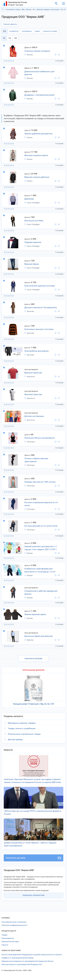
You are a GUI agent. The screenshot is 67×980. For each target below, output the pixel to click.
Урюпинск (30, 377)
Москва (29, 10)
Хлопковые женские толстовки (39, 329)
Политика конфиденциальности (14, 925)
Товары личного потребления (22, 728)
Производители (8, 938)
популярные (27, 31)
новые (37, 31)
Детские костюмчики (34, 416)
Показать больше (33, 659)
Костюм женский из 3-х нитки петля (41, 526)
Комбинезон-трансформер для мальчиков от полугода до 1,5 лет (40, 570)
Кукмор (28, 553)
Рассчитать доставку (33, 858)
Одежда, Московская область (63, 10)
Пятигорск (30, 442)
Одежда (35, 10)
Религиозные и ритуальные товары (24, 734)
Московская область (24, 10)
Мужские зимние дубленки (37, 177)
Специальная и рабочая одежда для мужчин (41, 592)
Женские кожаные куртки (36, 155)
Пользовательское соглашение (14, 922)
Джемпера (29, 199)
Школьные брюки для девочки (39, 636)
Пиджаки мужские (33, 242)
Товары (4, 935)
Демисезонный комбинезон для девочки (39, 73)
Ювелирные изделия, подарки (22, 723)
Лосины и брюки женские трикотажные (36, 460)
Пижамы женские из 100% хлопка (40, 482)
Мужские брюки (32, 264)
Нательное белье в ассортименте (40, 438)
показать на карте (50, 31)
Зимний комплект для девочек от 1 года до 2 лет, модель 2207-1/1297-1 (41, 548)
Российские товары (13, 10)
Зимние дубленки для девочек (38, 134)
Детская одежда (15, 739)
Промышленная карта (10, 942)
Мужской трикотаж (33, 373)
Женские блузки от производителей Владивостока (22, 964)
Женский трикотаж (33, 394)
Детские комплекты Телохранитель (41, 308)
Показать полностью (34, 895)
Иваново (29, 640)
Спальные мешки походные (37, 51)
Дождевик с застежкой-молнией (39, 95)
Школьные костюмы (34, 221)
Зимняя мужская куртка (35, 614)
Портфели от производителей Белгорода (17, 958)
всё (5, 31)
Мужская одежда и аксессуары (48, 10)
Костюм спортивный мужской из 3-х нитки (41, 504)
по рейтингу (14, 31)
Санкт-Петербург (32, 203)
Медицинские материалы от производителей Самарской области (28, 961)
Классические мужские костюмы (40, 286)
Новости (5, 945)
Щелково (29, 311)
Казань (28, 137)
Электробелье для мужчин (37, 351)
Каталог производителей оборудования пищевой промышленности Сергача (32, 955)
